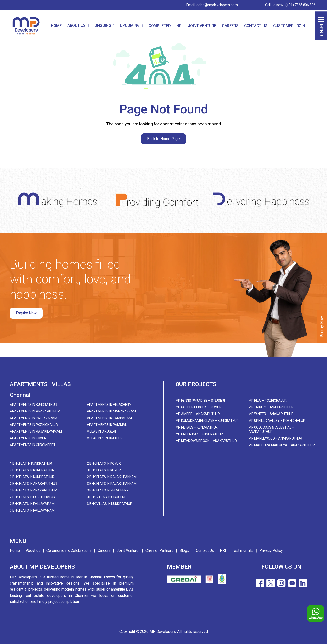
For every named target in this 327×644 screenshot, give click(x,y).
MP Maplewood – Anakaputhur (275, 438)
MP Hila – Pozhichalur (268, 401)
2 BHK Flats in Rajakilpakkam (112, 477)
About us (33, 551)
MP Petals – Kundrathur (197, 427)
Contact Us (205, 551)
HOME (56, 26)
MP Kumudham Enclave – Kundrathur (207, 421)
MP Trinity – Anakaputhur (271, 407)
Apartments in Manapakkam (111, 411)
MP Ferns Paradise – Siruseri (200, 401)
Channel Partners (159, 551)
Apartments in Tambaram (109, 418)
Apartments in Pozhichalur (34, 425)
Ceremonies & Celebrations (69, 551)
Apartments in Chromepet (33, 445)
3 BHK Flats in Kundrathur (32, 477)
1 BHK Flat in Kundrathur (31, 463)
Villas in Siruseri (101, 431)
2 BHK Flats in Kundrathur (32, 470)
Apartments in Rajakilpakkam (36, 431)
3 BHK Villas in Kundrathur (109, 504)
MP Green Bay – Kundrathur (199, 434)
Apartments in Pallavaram (33, 418)
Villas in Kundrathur (105, 438)
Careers (104, 551)
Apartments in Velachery (109, 405)
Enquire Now (26, 313)
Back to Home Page (163, 139)
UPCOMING (130, 25)
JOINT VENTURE (202, 26)
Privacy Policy (271, 551)
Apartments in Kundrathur (33, 405)
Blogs (185, 551)
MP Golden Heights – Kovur (199, 407)
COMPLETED (160, 26)
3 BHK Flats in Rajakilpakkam (112, 484)
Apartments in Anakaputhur (35, 411)
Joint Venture (128, 551)
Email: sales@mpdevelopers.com (212, 5)
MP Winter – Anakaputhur (271, 414)
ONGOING (103, 25)
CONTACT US (256, 26)
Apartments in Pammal (107, 425)
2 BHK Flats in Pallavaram (32, 504)
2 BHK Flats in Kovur (104, 463)
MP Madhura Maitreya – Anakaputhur (282, 445)
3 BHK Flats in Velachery (108, 490)
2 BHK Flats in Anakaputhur (33, 484)
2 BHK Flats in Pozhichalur (32, 497)
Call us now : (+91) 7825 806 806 (290, 5)
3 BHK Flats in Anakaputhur (33, 490)
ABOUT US (77, 25)
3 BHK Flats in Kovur (104, 470)
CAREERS (230, 26)
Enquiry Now (322, 327)
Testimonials (243, 551)
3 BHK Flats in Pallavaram (32, 510)
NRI (180, 26)
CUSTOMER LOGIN (289, 26)
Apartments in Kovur (28, 438)
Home (15, 551)
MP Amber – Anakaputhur (198, 414)
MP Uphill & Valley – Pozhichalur (277, 421)
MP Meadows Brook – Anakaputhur (206, 441)
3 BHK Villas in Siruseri (106, 497)
